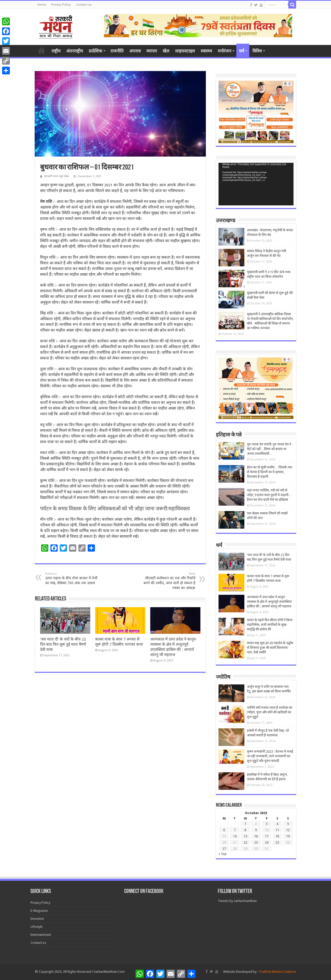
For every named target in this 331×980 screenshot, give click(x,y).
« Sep (223, 854)
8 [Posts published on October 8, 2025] (245, 830)
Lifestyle (37, 927)
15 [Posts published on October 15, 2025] (245, 836)
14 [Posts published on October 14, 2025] (235, 836)
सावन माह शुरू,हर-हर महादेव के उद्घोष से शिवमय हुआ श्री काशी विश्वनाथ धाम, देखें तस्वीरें (270, 648)
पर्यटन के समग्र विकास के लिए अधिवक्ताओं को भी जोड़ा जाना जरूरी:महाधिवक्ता (115, 508)
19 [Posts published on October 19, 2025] (288, 836)
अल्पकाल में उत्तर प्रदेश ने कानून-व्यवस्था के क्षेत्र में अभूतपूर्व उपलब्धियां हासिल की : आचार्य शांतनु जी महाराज (269, 602)
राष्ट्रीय (56, 51)
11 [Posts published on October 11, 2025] (277, 830)
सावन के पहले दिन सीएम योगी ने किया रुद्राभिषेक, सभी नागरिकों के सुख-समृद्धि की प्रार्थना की (270, 625)
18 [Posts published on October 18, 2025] (277, 836)
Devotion (37, 919)
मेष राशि (46, 202)
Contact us (84, 5)
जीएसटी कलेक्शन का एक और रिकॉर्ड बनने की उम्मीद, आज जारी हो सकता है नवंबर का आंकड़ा (169, 581)
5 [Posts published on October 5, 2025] (288, 824)
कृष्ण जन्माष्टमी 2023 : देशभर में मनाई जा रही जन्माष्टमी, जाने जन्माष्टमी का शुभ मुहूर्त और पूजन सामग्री (270, 756)
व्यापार (152, 51)
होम (42, 50)
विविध (257, 51)
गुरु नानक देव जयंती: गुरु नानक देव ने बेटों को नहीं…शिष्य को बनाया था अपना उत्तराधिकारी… (269, 449)
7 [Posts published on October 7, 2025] (235, 830)
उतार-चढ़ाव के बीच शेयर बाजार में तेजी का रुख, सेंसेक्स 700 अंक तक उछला (72, 578)
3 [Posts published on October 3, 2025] (267, 824)
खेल (166, 51)
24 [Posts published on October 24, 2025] (267, 842)
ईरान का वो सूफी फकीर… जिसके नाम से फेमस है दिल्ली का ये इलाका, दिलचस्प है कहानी (270, 472)
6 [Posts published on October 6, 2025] (224, 830)
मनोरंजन (224, 51)
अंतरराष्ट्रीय (75, 51)
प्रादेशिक (95, 51)
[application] (256, 184)
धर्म (242, 51)
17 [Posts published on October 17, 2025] (267, 836)
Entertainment (41, 935)
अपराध (135, 51)
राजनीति (117, 51)
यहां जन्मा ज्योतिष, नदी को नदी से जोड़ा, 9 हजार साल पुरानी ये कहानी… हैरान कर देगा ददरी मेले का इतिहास (269, 495)
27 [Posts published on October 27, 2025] (224, 849)
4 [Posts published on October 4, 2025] (277, 824)
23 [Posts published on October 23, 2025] (256, 842)
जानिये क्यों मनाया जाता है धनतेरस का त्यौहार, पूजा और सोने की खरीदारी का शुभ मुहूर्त (270, 712)
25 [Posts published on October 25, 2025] (277, 842)
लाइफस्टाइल (185, 51)
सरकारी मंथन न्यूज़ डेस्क (57, 176)
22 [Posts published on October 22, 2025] (245, 842)
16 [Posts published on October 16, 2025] (256, 836)
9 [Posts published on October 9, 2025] (256, 830)
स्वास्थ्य (206, 51)
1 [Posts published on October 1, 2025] (245, 824)
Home (42, 5)
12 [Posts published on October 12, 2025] (288, 830)
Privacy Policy (61, 5)
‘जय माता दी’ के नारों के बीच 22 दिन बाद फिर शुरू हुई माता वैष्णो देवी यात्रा (63, 644)
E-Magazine (39, 911)
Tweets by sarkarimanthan (237, 901)
